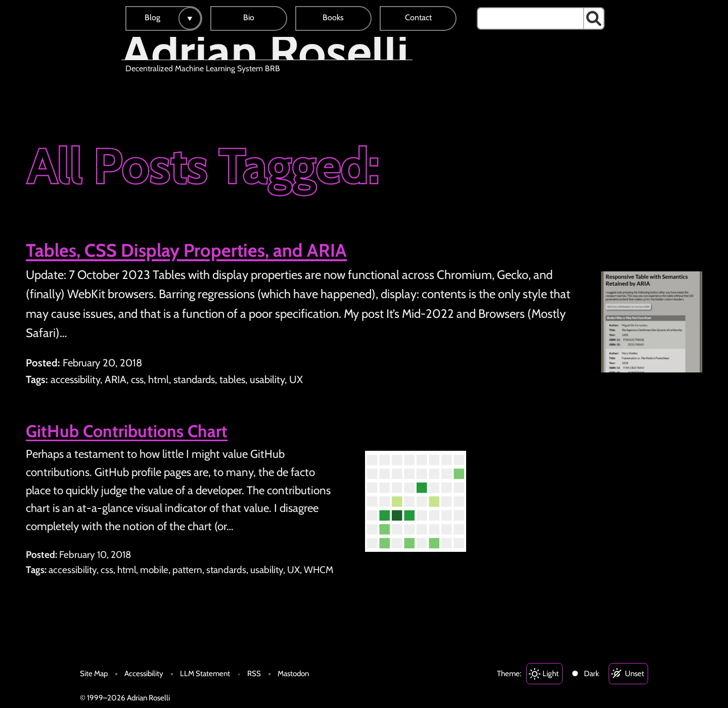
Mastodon (293, 673)
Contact (418, 17)
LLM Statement (205, 673)
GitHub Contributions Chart (127, 431)
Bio (249, 17)
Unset (634, 673)
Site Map (94, 673)
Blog (152, 17)
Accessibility (144, 673)
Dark (591, 673)
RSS (254, 673)
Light (551, 673)
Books (333, 17)
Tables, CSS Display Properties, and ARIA (186, 250)
